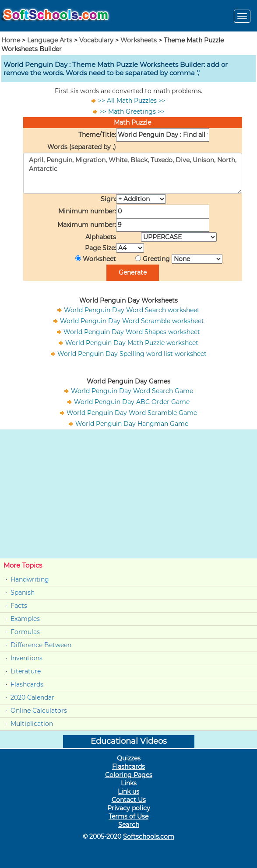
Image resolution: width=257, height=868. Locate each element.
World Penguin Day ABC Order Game (132, 402)
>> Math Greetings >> (132, 112)
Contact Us (129, 800)
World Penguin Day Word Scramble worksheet (132, 321)
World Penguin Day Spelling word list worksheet (132, 354)
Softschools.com (149, 837)
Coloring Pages (129, 775)
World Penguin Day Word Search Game (132, 391)
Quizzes (129, 758)
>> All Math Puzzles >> (132, 101)
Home (11, 40)
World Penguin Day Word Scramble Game (132, 413)
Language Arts (50, 40)
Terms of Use (128, 816)
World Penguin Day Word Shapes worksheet (132, 332)
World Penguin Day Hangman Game (132, 424)
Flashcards (27, 684)
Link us (128, 791)
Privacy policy (129, 808)
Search (129, 825)
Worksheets (139, 40)
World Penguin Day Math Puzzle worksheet (132, 343)
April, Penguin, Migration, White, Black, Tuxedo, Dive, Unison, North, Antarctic (133, 173)
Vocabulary (96, 40)
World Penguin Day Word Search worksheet (132, 310)
